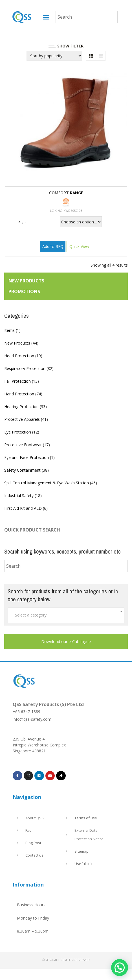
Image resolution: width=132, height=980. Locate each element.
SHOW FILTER (66, 46)
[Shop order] (54, 56)
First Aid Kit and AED (23, 508)
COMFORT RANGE (66, 193)
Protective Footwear (23, 445)
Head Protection (19, 356)
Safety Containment (22, 470)
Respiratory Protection (25, 368)
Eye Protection (18, 432)
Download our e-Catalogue (66, 642)
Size (22, 223)
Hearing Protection (21, 407)
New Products (17, 343)
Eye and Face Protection (27, 457)
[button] (46, 17)
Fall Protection (17, 381)
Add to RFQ (53, 246)
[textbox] (66, 615)
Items (9, 330)
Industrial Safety (19, 496)
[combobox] (66, 615)
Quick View (79, 246)
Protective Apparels (22, 419)
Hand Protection (19, 394)
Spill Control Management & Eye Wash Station (47, 483)
